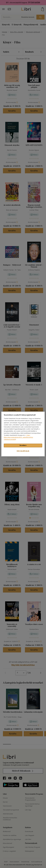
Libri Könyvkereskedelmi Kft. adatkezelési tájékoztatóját (18, 437)
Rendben (23, 445)
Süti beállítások (23, 451)
